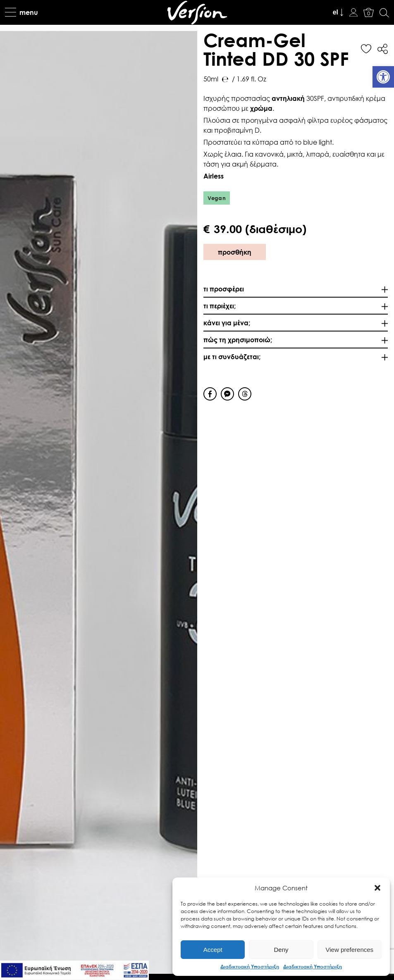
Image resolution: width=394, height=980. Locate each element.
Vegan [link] (217, 198)
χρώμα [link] (261, 108)
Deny (281, 950)
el (335, 12)
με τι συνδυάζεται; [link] (232, 356)
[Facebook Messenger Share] (227, 394)
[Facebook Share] (210, 394)
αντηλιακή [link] (288, 98)
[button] (377, 888)
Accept (213, 950)
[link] (383, 77)
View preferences (350, 950)
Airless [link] (214, 176)
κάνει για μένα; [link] (227, 323)
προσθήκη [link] (235, 252)
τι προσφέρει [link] (224, 289)
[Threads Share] (245, 394)
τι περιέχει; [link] (220, 306)
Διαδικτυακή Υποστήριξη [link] (250, 966)
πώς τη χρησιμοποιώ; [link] (238, 340)
